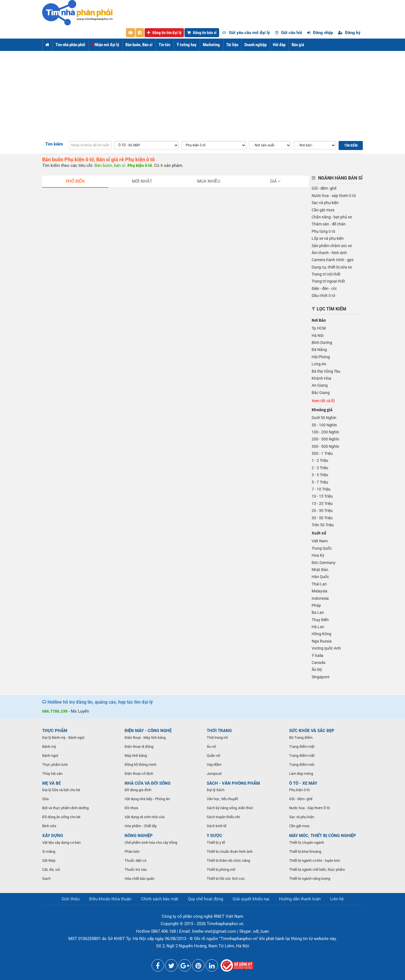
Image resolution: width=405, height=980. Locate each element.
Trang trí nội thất (326, 274)
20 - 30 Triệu (322, 511)
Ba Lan (318, 612)
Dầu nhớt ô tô (323, 296)
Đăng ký (349, 33)
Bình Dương (322, 343)
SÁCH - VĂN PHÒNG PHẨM (233, 783)
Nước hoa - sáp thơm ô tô (334, 196)
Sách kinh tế (217, 826)
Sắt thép (49, 861)
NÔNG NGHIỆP (139, 836)
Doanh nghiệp (256, 45)
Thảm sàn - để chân (329, 224)
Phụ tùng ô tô (323, 231)
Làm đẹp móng (301, 774)
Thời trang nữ (217, 738)
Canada (319, 663)
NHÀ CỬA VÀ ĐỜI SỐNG (148, 783)
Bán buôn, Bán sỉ (139, 45)
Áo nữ (211, 747)
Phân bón (132, 852)
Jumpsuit (214, 774)
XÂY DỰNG (53, 836)
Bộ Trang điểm (301, 738)
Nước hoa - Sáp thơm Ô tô (310, 808)
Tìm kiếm (54, 144)
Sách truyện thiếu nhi (223, 817)
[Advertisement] (202, 93)
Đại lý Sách (216, 790)
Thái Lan (319, 584)
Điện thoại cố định (139, 774)
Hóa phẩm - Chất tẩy (141, 826)
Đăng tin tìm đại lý (164, 33)
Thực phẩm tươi (55, 765)
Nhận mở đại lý (105, 45)
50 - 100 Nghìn (324, 425)
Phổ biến (75, 181)
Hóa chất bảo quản (139, 879)
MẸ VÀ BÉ (51, 783)
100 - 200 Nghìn (325, 432)
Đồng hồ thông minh (140, 765)
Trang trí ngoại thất (328, 281)
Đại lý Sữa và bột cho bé (61, 790)
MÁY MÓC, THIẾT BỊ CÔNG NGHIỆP (323, 836)
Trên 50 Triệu (323, 525)
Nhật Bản (320, 570)
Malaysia (319, 591)
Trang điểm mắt (302, 756)
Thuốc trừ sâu (136, 870)
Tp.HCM (319, 328)
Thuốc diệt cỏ (135, 861)
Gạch (46, 879)
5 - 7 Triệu (320, 482)
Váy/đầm (214, 765)
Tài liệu (232, 45)
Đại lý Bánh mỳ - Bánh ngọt (63, 738)
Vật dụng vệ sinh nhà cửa (145, 817)
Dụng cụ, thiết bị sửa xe (332, 267)
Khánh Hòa (321, 378)
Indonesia (320, 598)
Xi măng (49, 852)
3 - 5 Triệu (320, 475)
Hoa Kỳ (318, 555)
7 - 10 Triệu (321, 489)
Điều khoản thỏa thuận (110, 899)
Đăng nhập (320, 33)
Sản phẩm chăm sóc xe (332, 246)
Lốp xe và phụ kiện (328, 238)
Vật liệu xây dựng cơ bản (61, 843)
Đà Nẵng (319, 350)
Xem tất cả (323, 401)
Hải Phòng (321, 357)
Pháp (316, 605)
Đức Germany (324, 563)
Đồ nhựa (131, 808)
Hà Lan (318, 627)
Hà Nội (318, 335)
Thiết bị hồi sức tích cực (226, 879)
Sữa (45, 799)
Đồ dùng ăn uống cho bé (61, 817)
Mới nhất (142, 181)
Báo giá (298, 45)
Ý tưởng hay (187, 45)
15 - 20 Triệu (322, 504)
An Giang (320, 385)
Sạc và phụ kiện (325, 203)
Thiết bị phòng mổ (221, 870)
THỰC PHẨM (55, 731)
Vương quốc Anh (326, 648)
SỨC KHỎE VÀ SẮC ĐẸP (312, 731)
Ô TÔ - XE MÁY (303, 783)
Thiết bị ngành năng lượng (310, 879)
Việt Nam (320, 541)
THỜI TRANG (219, 731)
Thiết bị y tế (216, 843)
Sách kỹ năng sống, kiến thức (230, 808)
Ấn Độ (317, 670)
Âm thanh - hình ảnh (329, 253)
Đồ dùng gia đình (138, 790)
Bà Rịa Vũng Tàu (326, 371)
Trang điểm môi (302, 765)
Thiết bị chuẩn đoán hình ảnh (230, 852)
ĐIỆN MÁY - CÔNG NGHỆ (148, 731)
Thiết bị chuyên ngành (307, 843)
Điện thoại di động (139, 747)
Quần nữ (213, 756)
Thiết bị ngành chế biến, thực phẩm (317, 870)
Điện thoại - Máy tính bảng (145, 738)
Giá (275, 181)
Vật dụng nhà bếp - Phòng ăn (147, 799)
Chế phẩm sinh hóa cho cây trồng (151, 843)
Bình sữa (49, 826)
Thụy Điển (320, 620)
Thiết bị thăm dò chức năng (228, 861)
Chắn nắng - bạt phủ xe (332, 217)
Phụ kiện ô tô (299, 790)
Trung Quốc (322, 548)
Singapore (320, 677)
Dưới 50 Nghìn (324, 418)
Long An (319, 364)
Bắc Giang (321, 393)
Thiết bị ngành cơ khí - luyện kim (315, 861)
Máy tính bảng (136, 756)
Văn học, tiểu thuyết (222, 799)
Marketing (211, 45)
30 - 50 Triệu (322, 518)
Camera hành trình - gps (333, 260)
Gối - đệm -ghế (324, 188)
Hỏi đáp (279, 45)
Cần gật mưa (323, 210)
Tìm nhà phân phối (70, 45)
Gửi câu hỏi (289, 33)
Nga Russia (322, 641)
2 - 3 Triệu (320, 468)
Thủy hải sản (52, 774)
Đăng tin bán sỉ (202, 33)
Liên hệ (337, 899)
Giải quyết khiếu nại (251, 899)
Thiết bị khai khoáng (305, 852)
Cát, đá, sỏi (51, 870)
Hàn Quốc (320, 577)
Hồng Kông (321, 634)
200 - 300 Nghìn (325, 439)
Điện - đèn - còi (324, 288)
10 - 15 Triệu (322, 496)
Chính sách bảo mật (160, 899)
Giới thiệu (71, 899)
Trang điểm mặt (302, 747)
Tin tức (165, 45)
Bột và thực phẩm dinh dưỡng (65, 808)
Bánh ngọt (50, 756)
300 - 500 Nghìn (325, 446)
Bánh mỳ (49, 747)
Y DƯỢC (214, 836)
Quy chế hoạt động (205, 899)
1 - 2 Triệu (320, 460)
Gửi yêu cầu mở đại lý (246, 33)
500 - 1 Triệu (322, 453)
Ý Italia (318, 655)
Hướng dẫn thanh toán (300, 899)
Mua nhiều (209, 181)
